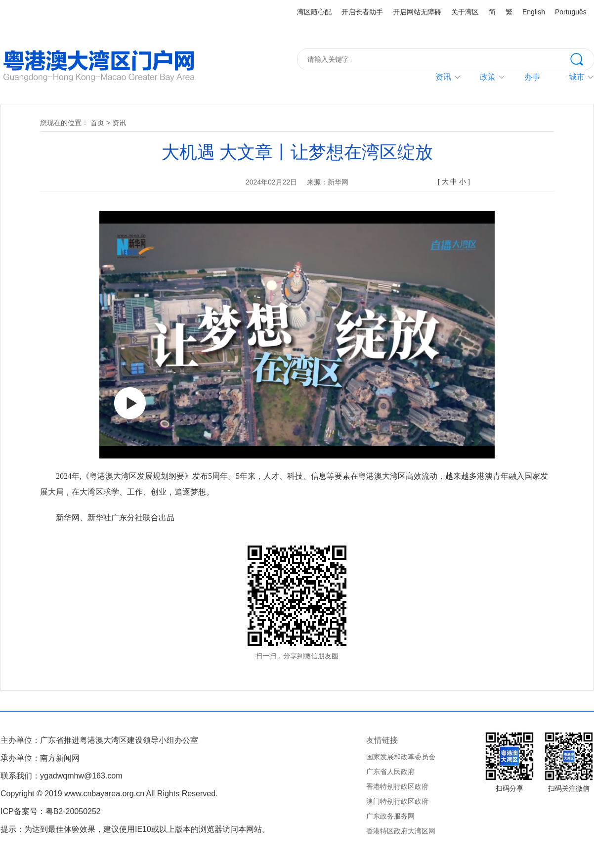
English (534, 12)
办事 (532, 77)
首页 (97, 123)
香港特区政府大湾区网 (401, 831)
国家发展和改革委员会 (401, 757)
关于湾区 (465, 12)
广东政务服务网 (390, 816)
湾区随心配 (314, 12)
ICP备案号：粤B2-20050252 (51, 811)
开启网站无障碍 (417, 12)
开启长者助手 (362, 12)
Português (571, 12)
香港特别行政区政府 (397, 786)
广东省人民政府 (390, 772)
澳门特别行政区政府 (397, 801)
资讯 (443, 77)
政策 (488, 77)
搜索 (582, 58)
